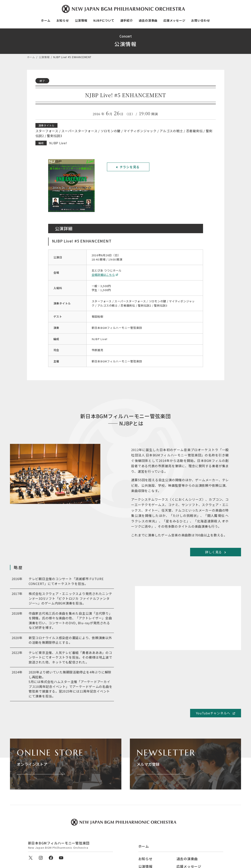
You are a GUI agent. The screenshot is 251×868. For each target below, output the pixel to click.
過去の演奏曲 (187, 859)
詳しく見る (214, 552)
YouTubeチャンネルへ (213, 713)
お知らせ (145, 859)
